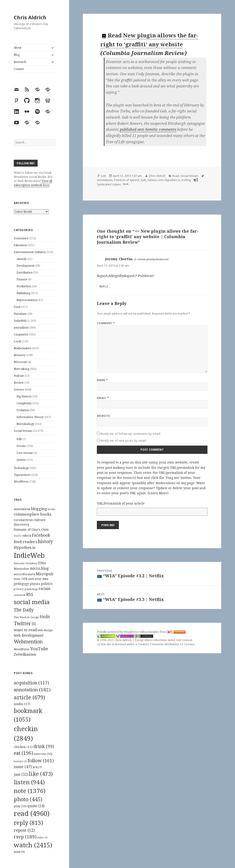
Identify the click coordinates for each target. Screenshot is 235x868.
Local (17, 341)
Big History (24, 396)
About (18, 48)
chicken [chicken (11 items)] (23, 747)
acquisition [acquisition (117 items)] (31, 683)
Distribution (25, 272)
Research (20, 62)
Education (20, 245)
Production (24, 286)
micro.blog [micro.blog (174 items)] (39, 568)
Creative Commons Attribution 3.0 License (166, 644)
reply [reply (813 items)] (28, 823)
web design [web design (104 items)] (45, 630)
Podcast (19, 376)
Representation (27, 300)
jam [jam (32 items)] (21, 774)
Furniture (20, 314)
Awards (22, 259)
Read (176, 176)
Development (25, 266)
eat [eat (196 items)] (23, 753)
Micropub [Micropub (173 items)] (45, 574)
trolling (186, 180)
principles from (166, 632)
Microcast (20, 362)
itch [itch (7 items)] (37, 767)
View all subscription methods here (33, 183)
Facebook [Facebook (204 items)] (41, 535)
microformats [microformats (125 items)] (24, 574)
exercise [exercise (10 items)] (43, 754)
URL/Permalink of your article (121, 503)
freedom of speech (127, 180)
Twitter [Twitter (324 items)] (22, 623)
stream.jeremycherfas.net (153, 259)
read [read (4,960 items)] (32, 813)
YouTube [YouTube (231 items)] (39, 649)
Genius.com (155, 180)
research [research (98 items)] (20, 595)
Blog (17, 55)
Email (103, 398)
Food (17, 307)
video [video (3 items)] (42, 837)
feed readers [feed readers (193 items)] (25, 542)
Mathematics (22, 348)
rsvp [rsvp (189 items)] (25, 837)
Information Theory (30, 417)
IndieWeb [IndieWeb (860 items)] (29, 555)
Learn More (158, 493)
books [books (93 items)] (51, 509)
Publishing (23, 293)
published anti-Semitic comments (148, 129)
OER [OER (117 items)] (24, 579)
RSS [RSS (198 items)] (30, 594)
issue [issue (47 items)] (23, 767)
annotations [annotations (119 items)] (22, 509)
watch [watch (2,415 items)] (33, 845)
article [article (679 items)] (29, 697)
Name (102, 380)
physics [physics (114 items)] (35, 584)
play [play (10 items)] (20, 806)
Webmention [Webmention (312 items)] (28, 642)
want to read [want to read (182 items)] (25, 630)
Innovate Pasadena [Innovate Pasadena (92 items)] (25, 563)
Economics (21, 238)
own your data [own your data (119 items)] (38, 579)
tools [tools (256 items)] (45, 616)
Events (21, 446)
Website (104, 416)
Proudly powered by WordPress (118, 632)
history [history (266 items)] (45, 541)
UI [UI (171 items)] (34, 624)
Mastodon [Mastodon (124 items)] (21, 569)
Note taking (21, 369)
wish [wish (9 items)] (19, 852)
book (126, 184)
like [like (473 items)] (41, 774)
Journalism (21, 328)
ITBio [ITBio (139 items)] (42, 563)
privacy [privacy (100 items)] (19, 589)
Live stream (25, 453)
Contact (19, 69)
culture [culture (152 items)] (40, 520)
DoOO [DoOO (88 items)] (18, 536)
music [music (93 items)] (17, 579)
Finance (22, 279)
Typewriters (22, 475)
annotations (105, 180)
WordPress (21, 481)
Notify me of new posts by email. (124, 441)
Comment (106, 323)
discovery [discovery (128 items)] (21, 524)
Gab (143, 180)
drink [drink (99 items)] (44, 746)
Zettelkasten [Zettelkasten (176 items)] (25, 654)
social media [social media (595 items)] (32, 602)
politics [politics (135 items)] (47, 584)
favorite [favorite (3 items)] (20, 761)
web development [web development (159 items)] (29, 635)
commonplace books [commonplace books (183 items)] (33, 514)
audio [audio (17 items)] (22, 704)
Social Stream (23, 431)
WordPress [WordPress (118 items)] (22, 649)
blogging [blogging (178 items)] (39, 509)
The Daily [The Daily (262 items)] (24, 610)
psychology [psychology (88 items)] (31, 589)
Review (19, 383)
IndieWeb (20, 321)
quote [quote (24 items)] (36, 806)
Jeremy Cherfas (119, 259)
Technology (21, 468)
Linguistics (21, 334)
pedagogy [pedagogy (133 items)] (21, 584)
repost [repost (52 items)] (24, 830)
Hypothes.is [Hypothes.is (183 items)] (25, 547)
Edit (19, 439)
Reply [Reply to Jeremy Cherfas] (104, 286)
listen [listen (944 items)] (29, 782)
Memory (20, 355)
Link (104, 176)
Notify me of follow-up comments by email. (131, 434)
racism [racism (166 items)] (45, 589)
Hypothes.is (172, 180)
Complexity (24, 403)
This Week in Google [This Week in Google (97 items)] (26, 617)
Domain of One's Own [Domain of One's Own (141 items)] (31, 529)
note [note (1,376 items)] (30, 791)
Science (19, 389)
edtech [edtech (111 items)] (27, 536)
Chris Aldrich (30, 17)
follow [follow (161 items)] (41, 760)
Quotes (21, 460)
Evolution (23, 410)
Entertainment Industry (30, 252)
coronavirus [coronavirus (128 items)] (23, 520)
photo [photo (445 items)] (28, 799)
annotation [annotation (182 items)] (32, 689)
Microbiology (25, 424)
